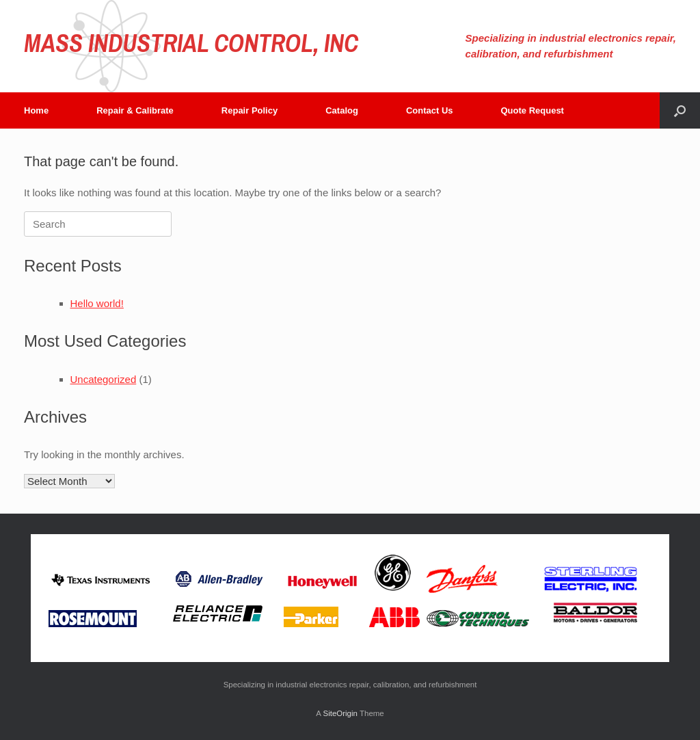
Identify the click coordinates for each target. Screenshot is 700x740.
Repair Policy (250, 110)
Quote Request (533, 110)
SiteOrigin (340, 713)
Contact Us (430, 110)
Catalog (342, 110)
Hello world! (97, 303)
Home (36, 110)
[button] (680, 110)
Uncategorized (104, 379)
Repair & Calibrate (135, 110)
